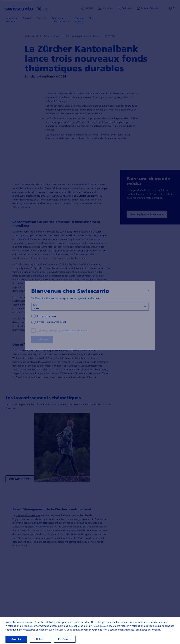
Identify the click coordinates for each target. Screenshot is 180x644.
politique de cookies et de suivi (75, 628)
